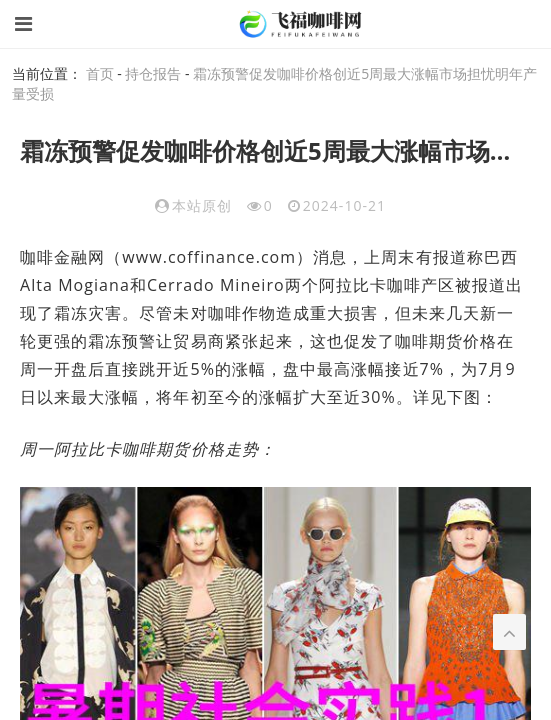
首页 (100, 73)
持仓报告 (153, 73)
